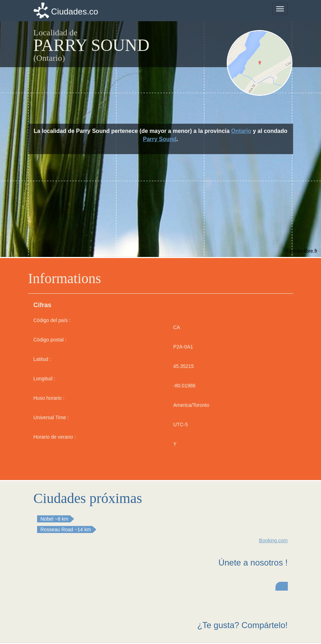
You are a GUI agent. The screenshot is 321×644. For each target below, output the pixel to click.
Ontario (241, 131)
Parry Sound (160, 139)
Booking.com (274, 540)
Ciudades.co (75, 11)
